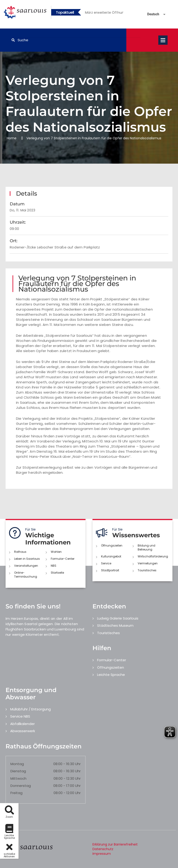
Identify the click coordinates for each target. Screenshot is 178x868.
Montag (17, 764)
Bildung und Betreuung (146, 547)
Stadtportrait (110, 570)
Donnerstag (21, 786)
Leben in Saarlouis (27, 559)
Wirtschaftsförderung (153, 556)
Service (106, 563)
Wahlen (56, 552)
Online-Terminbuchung (26, 575)
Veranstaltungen (26, 566)
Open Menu (163, 40)
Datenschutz (103, 849)
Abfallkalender (22, 724)
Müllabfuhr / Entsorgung (30, 709)
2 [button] (107, 13)
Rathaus (20, 552)
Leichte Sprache (111, 675)
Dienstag (18, 771)
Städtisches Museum (115, 625)
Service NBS (20, 716)
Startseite (57, 573)
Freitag (16, 793)
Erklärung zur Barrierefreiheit (115, 844)
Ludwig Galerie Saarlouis (118, 618)
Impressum (102, 854)
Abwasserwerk (23, 731)
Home (12, 138)
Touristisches (147, 570)
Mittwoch (18, 778)
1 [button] (100, 13)
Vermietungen (148, 563)
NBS (54, 566)
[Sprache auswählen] (151, 14)
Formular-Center (63, 559)
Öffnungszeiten (112, 545)
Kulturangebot (111, 556)
